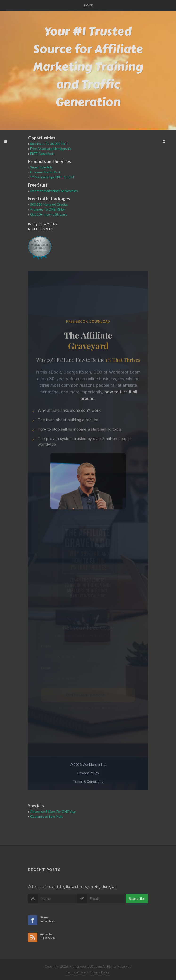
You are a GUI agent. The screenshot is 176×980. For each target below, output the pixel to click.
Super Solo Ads (41, 167)
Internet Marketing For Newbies (54, 191)
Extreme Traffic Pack (45, 172)
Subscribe (137, 898)
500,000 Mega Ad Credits (49, 204)
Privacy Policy (100, 972)
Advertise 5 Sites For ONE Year (53, 811)
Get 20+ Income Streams (49, 214)
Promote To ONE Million (48, 209)
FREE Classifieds (42, 153)
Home (88, 5)
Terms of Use (76, 972)
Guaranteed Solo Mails (47, 816)
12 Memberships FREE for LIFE (53, 177)
